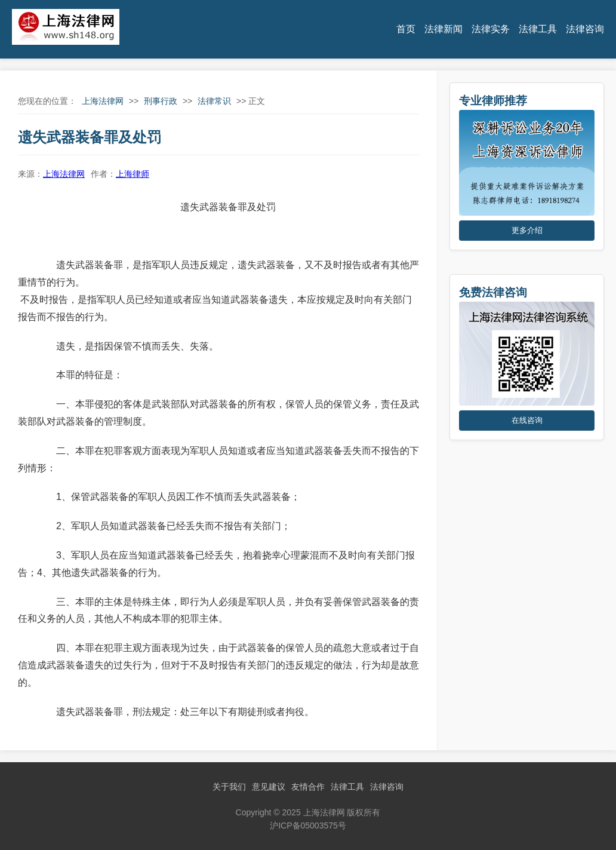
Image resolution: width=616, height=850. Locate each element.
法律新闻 (443, 29)
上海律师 (133, 174)
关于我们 (229, 787)
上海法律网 (103, 101)
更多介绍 (527, 230)
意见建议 (269, 787)
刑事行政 (161, 101)
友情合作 (308, 787)
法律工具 (538, 29)
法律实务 (491, 29)
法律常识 (214, 101)
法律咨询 (585, 29)
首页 (406, 29)
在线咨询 (527, 420)
